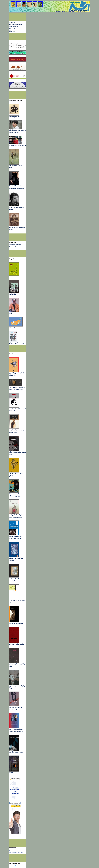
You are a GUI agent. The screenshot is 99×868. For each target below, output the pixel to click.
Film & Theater (14, 29)
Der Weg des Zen (15, 117)
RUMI (11, 773)
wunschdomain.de (15, 803)
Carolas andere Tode (16, 752)
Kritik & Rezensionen (16, 24)
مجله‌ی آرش (13, 294)
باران (11, 313)
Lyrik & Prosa (14, 27)
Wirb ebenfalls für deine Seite (16, 853)
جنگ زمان (12, 328)
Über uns (12, 31)
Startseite (12, 22)
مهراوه (11, 277)
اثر (10, 850)
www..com (16, 866)
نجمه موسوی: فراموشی (16, 623)
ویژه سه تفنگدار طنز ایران (17, 343)
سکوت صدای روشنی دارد (16, 644)
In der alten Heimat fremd (17, 145)
